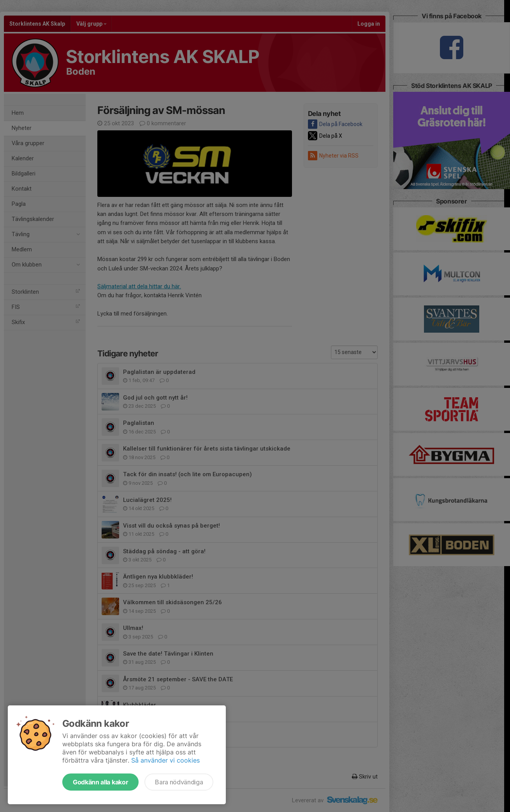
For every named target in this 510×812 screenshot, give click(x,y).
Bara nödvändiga (179, 782)
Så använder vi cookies (165, 760)
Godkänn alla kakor (100, 782)
